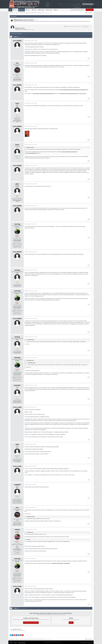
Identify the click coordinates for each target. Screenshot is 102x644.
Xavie (17, 103)
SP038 (91, 643)
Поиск (57, 10)
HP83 (17, 444)
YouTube (17, 548)
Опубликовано (31, 41)
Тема (16, 643)
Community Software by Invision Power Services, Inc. (53, 642)
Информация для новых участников (24, 20)
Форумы (22, 10)
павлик (17, 529)
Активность (50, 10)
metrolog (17, 224)
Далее (16, 37)
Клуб (16, 10)
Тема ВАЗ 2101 (85, 643)
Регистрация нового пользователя (31, 623)
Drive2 (17, 547)
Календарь (42, 10)
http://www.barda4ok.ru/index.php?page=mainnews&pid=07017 (75, 90)
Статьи (28, 10)
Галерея (35, 10)
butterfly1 (17, 385)
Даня (17, 184)
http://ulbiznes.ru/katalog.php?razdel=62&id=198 (44, 93)
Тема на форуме (17, 243)
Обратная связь (22, 643)
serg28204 (17, 485)
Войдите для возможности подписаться (73, 26)
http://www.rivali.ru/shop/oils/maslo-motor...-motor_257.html (73, 93)
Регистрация (90, 10)
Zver (17, 63)
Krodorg (17, 270)
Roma (17, 145)
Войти (71, 623)
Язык (11, 643)
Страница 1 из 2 (24, 37)
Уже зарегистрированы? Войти (78, 10)
